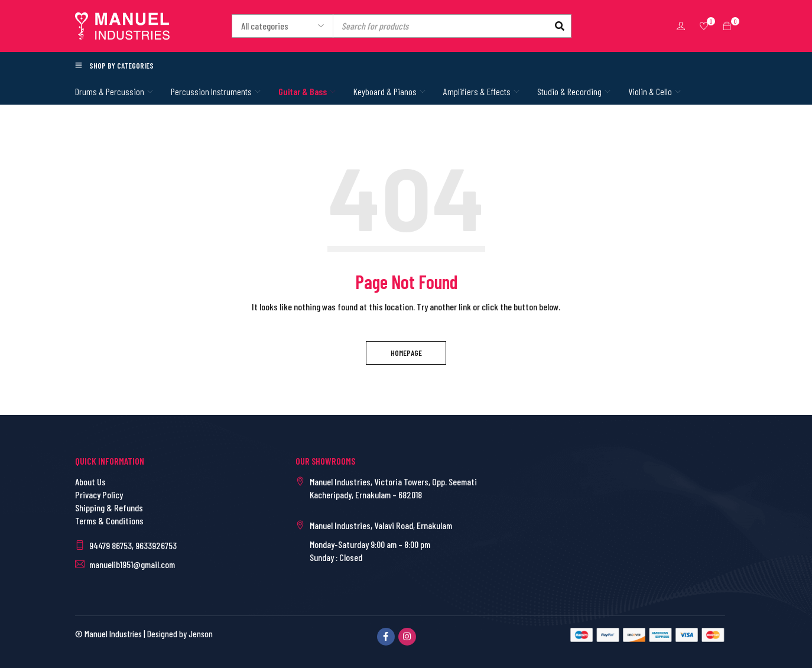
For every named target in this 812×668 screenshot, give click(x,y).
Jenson (201, 634)
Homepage (406, 353)
